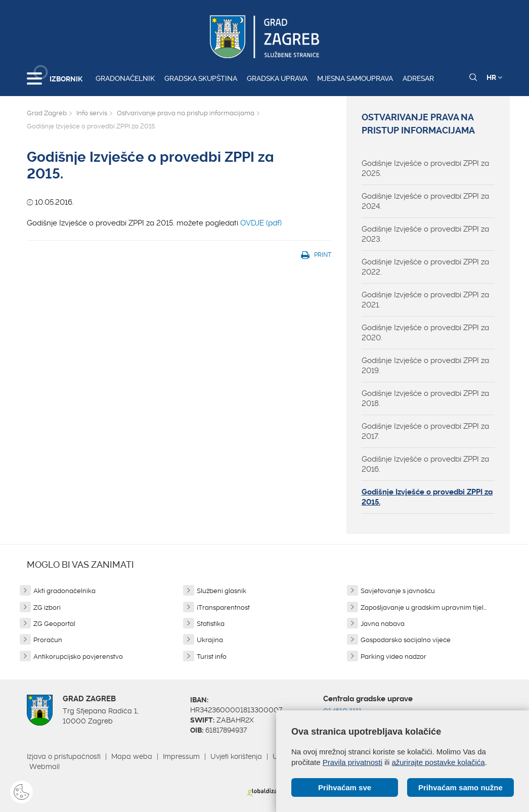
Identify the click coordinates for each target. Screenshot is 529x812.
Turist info (212, 657)
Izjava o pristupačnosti (64, 756)
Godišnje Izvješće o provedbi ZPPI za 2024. (425, 201)
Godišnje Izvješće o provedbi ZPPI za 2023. (425, 234)
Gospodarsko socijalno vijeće (406, 640)
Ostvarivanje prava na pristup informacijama (186, 113)
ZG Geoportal (54, 624)
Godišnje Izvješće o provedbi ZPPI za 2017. (425, 431)
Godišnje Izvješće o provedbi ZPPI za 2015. (427, 497)
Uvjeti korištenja (236, 756)
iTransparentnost (223, 607)
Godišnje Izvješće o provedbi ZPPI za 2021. (425, 300)
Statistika (211, 624)
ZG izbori (47, 607)
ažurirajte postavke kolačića (438, 762)
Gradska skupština (201, 78)
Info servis (92, 113)
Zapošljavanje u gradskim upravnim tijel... (424, 607)
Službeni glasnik (222, 591)
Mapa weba (132, 756)
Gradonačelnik (125, 78)
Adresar (418, 78)
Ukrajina (210, 640)
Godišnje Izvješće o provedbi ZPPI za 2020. (425, 333)
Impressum (181, 756)
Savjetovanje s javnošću (398, 591)
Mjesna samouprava (355, 78)
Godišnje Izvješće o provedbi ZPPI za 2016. (425, 464)
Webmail (45, 766)
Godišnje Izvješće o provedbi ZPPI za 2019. (425, 366)
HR (494, 77)
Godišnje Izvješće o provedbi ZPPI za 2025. (425, 168)
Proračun (48, 640)
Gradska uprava (277, 78)
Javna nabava (383, 624)
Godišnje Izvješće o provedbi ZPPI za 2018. (425, 398)
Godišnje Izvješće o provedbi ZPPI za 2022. (425, 267)
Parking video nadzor (393, 657)
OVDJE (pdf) (262, 223)
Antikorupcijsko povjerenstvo (78, 657)
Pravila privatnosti (352, 762)
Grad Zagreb (47, 113)
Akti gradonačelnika (64, 591)
